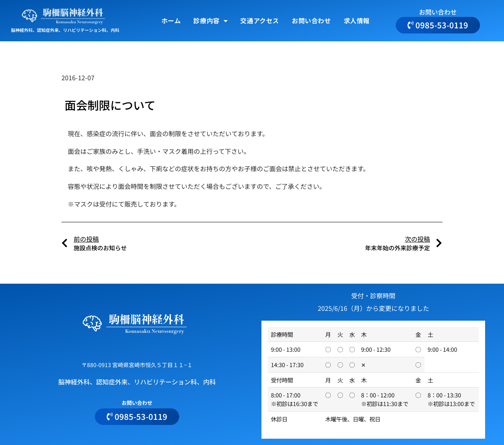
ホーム (171, 20)
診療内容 (210, 21)
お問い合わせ (311, 20)
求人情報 (357, 20)
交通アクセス (260, 20)
